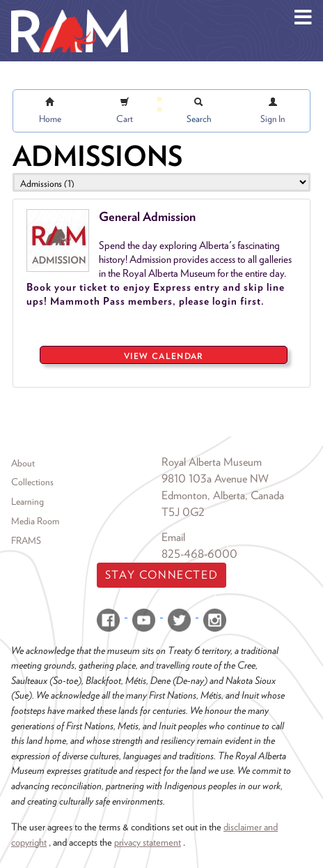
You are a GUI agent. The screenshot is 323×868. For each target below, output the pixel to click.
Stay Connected (161, 575)
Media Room (35, 521)
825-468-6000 (199, 554)
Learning (27, 501)
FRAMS (26, 540)
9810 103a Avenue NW (215, 479)
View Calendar (164, 356)
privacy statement (148, 842)
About (23, 463)
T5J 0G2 (183, 512)
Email (173, 537)
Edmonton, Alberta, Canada (223, 495)
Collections (32, 482)
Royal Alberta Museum (212, 462)
